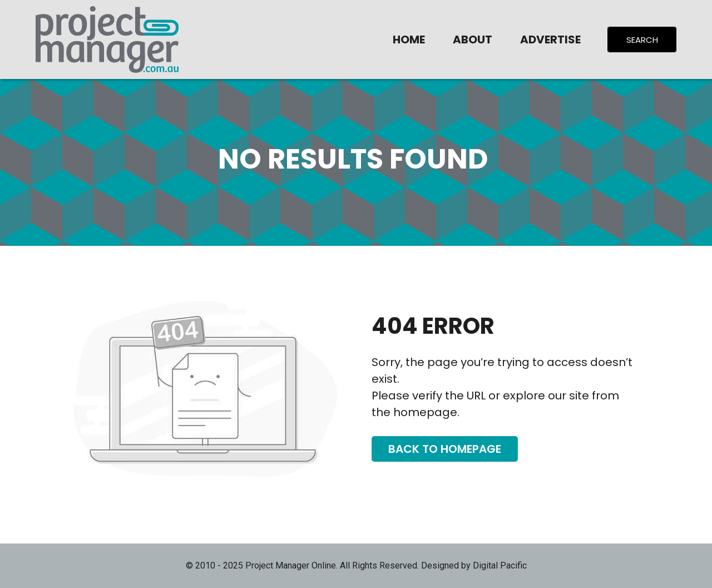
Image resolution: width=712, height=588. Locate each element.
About (473, 39)
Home (409, 39)
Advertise (550, 39)
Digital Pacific (500, 565)
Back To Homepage (445, 449)
